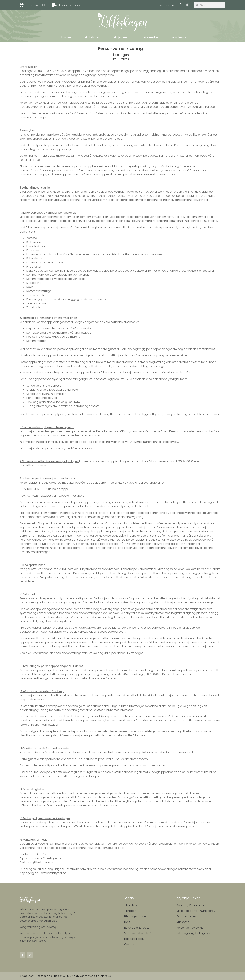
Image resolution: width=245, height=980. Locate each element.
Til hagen (65, 37)
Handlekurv (179, 37)
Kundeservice (168, 5)
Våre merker (150, 37)
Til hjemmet (121, 37)
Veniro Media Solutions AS (95, 976)
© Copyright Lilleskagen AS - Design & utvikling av (50, 976)
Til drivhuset (92, 37)
